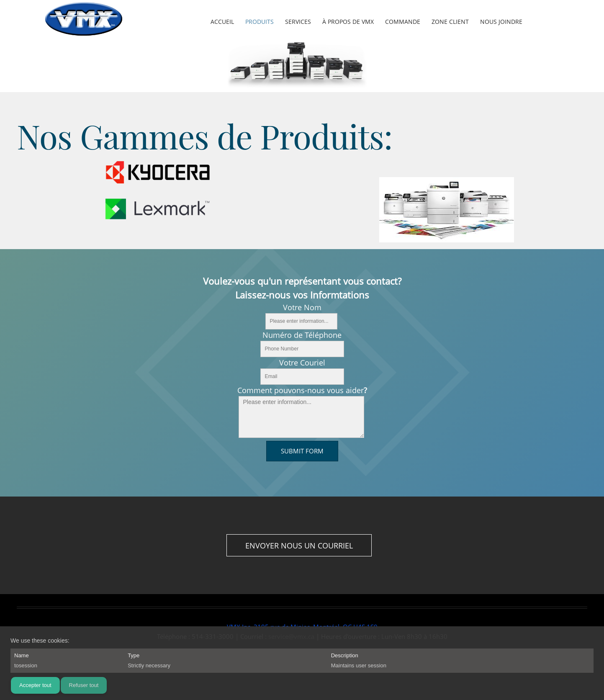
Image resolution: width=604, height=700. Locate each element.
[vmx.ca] (84, 21)
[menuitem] (223, 22)
